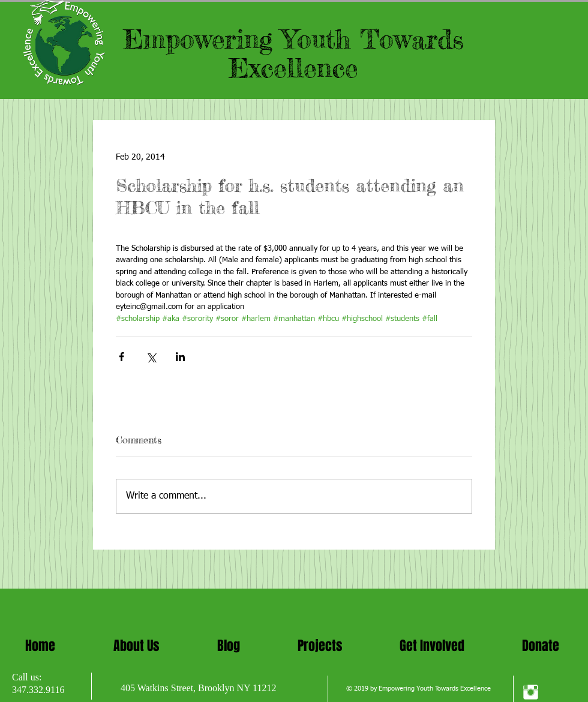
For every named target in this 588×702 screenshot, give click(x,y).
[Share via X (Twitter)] (151, 357)
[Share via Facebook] (121, 357)
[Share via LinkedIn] (180, 357)
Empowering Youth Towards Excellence (293, 53)
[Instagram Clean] (531, 692)
